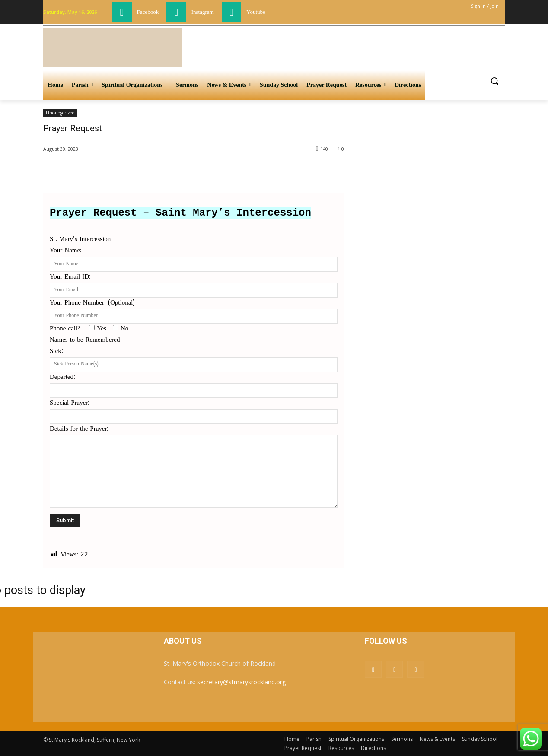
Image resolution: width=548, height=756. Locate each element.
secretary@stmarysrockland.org (241, 682)
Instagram (203, 12)
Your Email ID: (194, 284)
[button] (494, 81)
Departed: (194, 384)
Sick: (194, 358)
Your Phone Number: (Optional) (194, 310)
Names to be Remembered (85, 340)
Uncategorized (60, 113)
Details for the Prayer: (194, 468)
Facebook (148, 12)
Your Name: (194, 257)
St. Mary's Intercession (80, 240)
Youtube (256, 12)
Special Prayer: (194, 410)
